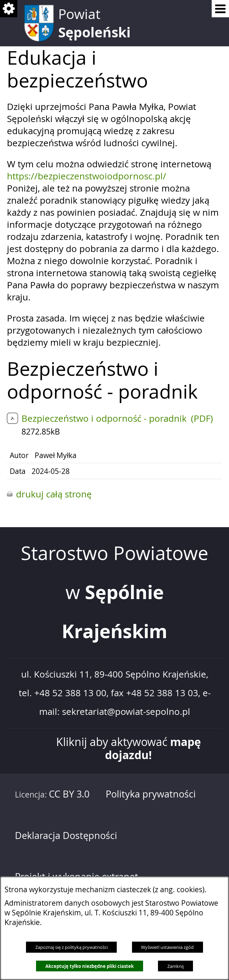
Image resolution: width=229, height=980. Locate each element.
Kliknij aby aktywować (129, 749)
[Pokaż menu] (220, 9)
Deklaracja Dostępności (66, 836)
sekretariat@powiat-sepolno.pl (126, 712)
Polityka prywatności (151, 794)
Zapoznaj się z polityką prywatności (72, 947)
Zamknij (175, 966)
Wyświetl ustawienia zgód (167, 947)
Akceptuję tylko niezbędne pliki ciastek (90, 966)
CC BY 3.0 (69, 794)
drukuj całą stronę (54, 494)
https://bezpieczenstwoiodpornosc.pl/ (87, 176)
